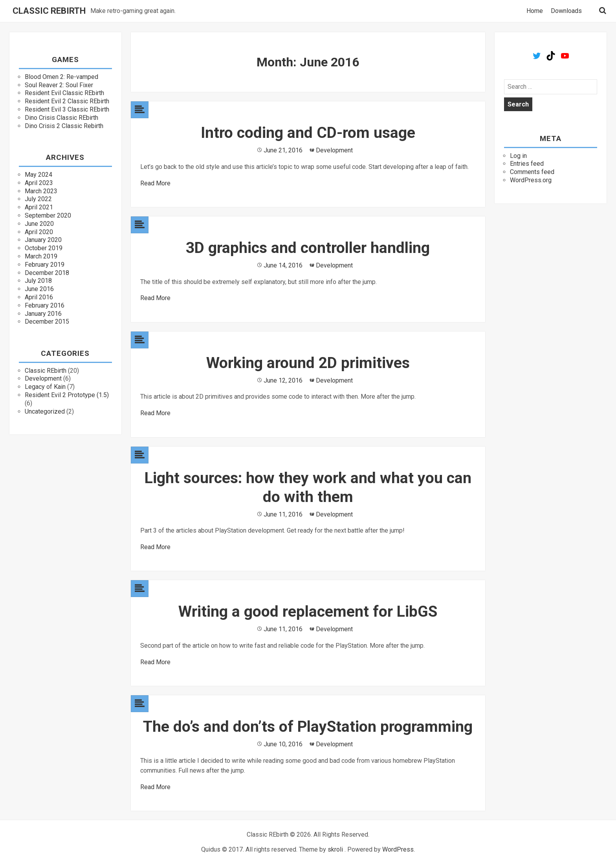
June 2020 (39, 224)
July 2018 (38, 281)
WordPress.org (531, 180)
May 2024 (38, 175)
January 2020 (43, 240)
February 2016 (45, 305)
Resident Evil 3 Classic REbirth (67, 109)
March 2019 (41, 256)
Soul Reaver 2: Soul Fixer (59, 85)
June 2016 (39, 289)
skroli (335, 849)
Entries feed (527, 164)
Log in (518, 156)
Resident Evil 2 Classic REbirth (67, 101)
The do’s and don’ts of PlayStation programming (308, 727)
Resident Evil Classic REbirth (64, 93)
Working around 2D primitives (308, 363)
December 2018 (47, 273)
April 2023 (39, 183)
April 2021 (39, 207)
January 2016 (43, 314)
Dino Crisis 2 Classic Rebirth (64, 126)
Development (43, 378)
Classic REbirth (49, 11)
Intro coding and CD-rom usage (308, 133)
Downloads (566, 11)
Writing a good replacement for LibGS (308, 612)
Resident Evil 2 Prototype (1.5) (67, 395)
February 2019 (45, 265)
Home (535, 11)
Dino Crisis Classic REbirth (61, 118)
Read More (155, 183)
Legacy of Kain (45, 387)
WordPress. (399, 849)
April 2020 (39, 232)
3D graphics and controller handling (308, 248)
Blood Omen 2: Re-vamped (61, 77)
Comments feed (532, 172)
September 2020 (48, 215)
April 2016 (39, 297)
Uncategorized (45, 411)
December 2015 (47, 322)
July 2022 (38, 199)
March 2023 (41, 191)
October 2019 (44, 248)
